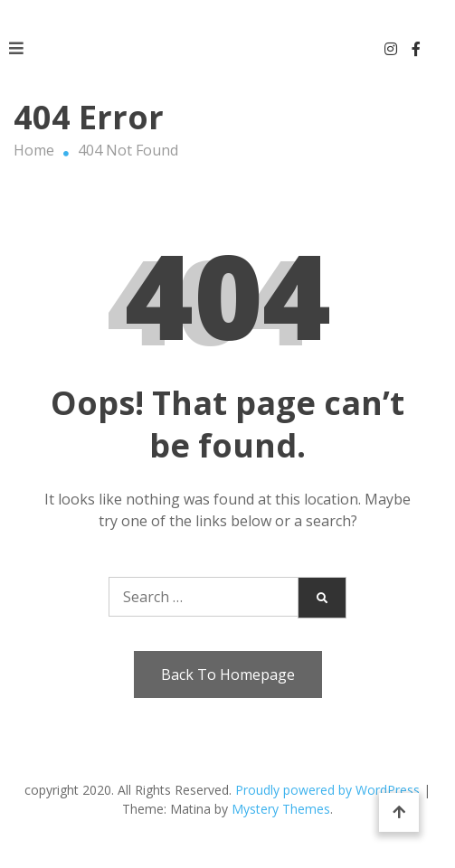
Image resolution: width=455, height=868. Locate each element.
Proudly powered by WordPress (329, 790)
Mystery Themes (281, 809)
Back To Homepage (228, 675)
